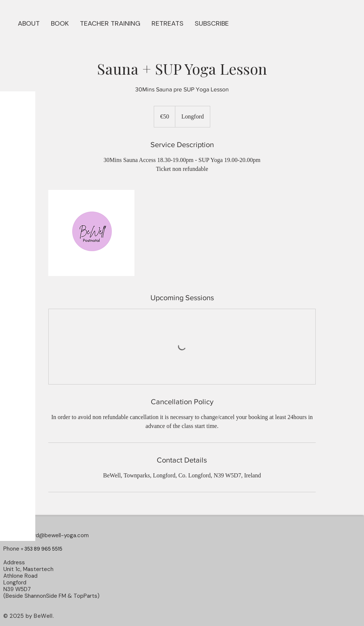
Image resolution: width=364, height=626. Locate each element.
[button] (60, 23)
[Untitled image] (91, 233)
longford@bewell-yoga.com (53, 535)
